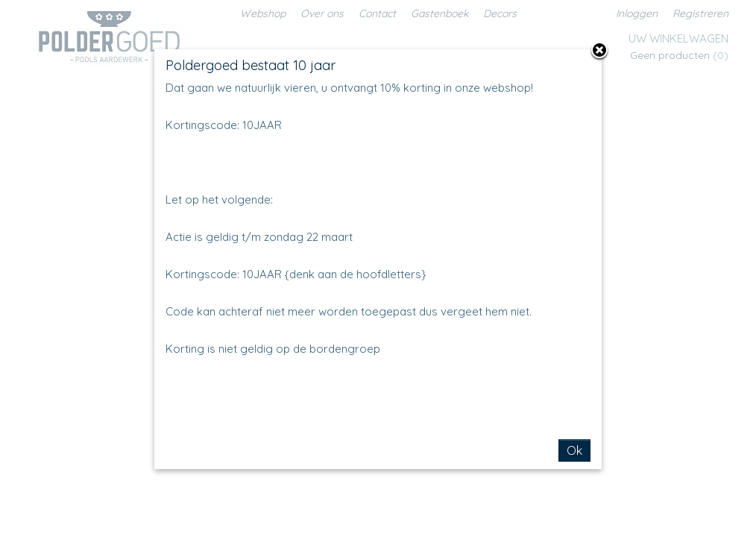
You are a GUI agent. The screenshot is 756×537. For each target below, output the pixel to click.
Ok (574, 450)
